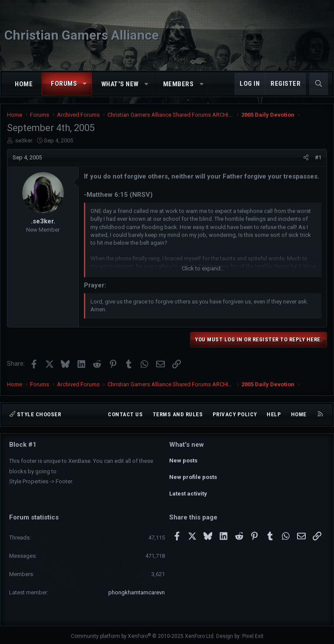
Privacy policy (235, 414)
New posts (183, 460)
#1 (318, 157)
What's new (120, 84)
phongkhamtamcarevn (137, 590)
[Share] (306, 158)
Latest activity (188, 491)
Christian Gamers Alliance (82, 35)
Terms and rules (178, 414)
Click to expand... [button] (203, 268)
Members (179, 84)
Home (24, 84)
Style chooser (35, 414)
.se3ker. (23, 140)
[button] (85, 84)
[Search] (319, 84)
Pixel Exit (253, 634)
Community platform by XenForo (143, 634)
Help (274, 414)
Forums (64, 84)
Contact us (125, 414)
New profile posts (193, 476)
